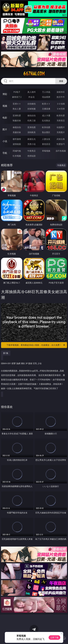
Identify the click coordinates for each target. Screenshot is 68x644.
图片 (5, 129)
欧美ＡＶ (46, 104)
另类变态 (61, 120)
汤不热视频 (61, 151)
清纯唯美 (32, 132)
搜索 (61, 81)
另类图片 (61, 132)
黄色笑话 (46, 144)
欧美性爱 (61, 115)
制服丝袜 (17, 120)
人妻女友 (46, 139)
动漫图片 (61, 127)
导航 (5, 153)
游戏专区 (61, 92)
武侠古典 (61, 139)
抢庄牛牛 (61, 97)
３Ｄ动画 (61, 104)
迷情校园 (17, 144)
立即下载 (54, 637)
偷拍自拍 (32, 115)
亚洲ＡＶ (17, 104)
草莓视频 (46, 151)
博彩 (5, 94)
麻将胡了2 (17, 97)
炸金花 (32, 97)
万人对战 (46, 92)
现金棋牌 (46, 97)
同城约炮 (17, 151)
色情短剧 (32, 156)
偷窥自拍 (17, 127)
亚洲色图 (32, 127)
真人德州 (32, 92)
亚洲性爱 (17, 115)
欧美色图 (46, 127)
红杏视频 (17, 156)
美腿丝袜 (17, 132)
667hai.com (34, 74)
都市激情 (17, 139)
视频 (5, 106)
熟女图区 (46, 132)
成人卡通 (46, 115)
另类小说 (32, 144)
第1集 (6, 353)
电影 (5, 118)
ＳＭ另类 (61, 109)
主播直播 (46, 109)
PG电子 (17, 92)
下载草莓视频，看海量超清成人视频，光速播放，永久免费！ (36, 345)
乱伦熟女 (46, 120)
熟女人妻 (17, 109)
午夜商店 (32, 151)
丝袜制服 (32, 109)
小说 (5, 141)
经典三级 (32, 120)
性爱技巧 (61, 144)
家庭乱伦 (32, 139)
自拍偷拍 (32, 104)
